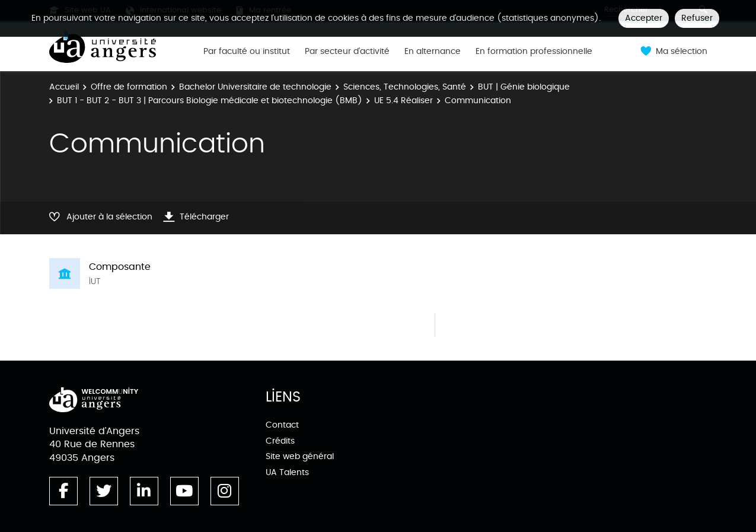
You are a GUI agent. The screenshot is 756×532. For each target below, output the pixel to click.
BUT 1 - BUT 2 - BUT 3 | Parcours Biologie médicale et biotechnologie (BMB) (210, 101)
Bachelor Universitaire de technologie (255, 87)
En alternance (433, 52)
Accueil (64, 87)
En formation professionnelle (534, 52)
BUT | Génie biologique (524, 87)
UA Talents (287, 472)
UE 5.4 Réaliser (403, 101)
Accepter (644, 18)
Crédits (280, 441)
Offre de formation (129, 87)
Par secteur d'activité (347, 52)
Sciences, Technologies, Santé (405, 87)
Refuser (697, 18)
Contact (282, 425)
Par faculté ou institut (247, 52)
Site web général (300, 456)
